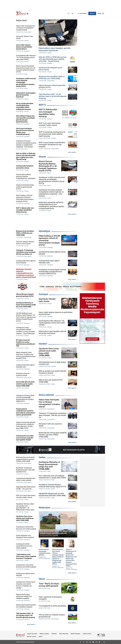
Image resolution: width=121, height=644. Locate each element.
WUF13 (42, 105)
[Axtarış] (68, 13)
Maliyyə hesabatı (44, 634)
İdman (42, 579)
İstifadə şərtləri (87, 634)
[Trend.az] (22, 13)
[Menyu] (101, 13)
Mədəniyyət (44, 508)
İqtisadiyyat (44, 231)
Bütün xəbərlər (72, 152)
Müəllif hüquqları (75, 634)
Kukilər (41, 637)
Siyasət (42, 157)
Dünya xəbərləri (46, 395)
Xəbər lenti (21, 20)
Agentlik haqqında (32, 634)
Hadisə (42, 457)
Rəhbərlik (54, 634)
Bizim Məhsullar (64, 634)
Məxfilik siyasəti (31, 637)
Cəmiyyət (43, 294)
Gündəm (43, 344)
